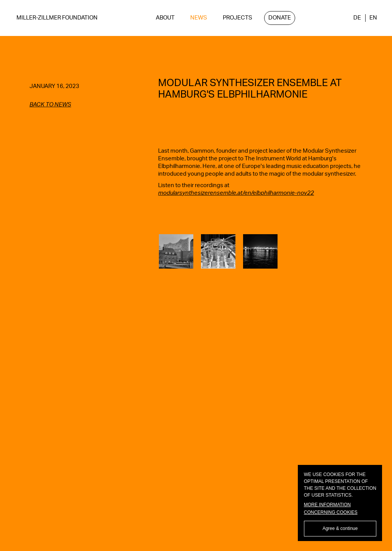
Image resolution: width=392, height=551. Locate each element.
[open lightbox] (176, 251)
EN (373, 18)
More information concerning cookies (331, 509)
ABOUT (165, 18)
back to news (50, 105)
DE (357, 18)
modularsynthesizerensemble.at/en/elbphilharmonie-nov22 (236, 193)
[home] (57, 18)
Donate (280, 18)
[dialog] (340, 503)
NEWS (199, 18)
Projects (238, 18)
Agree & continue (340, 528)
